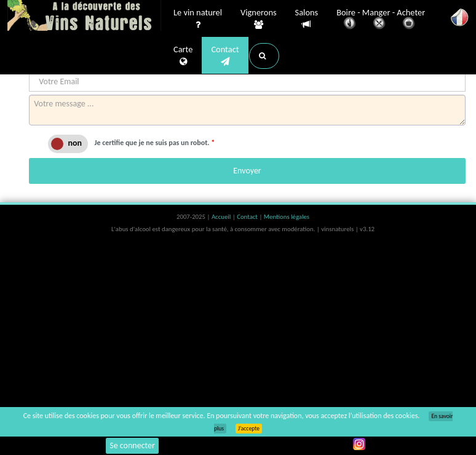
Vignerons (259, 19)
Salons (307, 19)
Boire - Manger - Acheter (381, 20)
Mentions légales (287, 217)
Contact (225, 56)
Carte (183, 56)
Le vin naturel (198, 19)
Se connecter (132, 445)
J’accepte (249, 429)
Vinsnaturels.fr (84, 17)
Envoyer (247, 171)
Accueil (222, 217)
